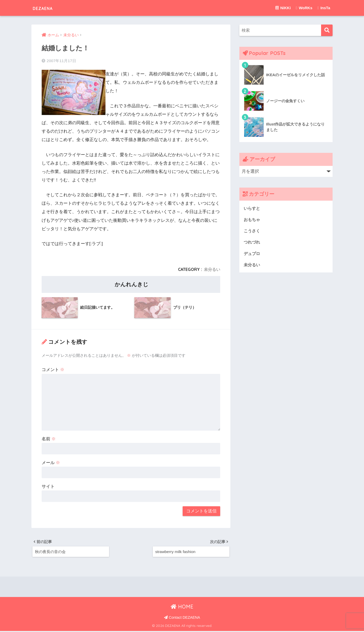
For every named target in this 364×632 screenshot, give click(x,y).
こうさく (252, 231)
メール (51, 463)
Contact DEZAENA (182, 618)
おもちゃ (252, 220)
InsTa (324, 8)
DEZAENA (47, 8)
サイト (48, 486)
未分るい (212, 269)
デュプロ (252, 254)
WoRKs (304, 8)
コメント (53, 370)
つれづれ (252, 242)
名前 (49, 439)
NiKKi (283, 8)
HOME (182, 608)
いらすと (252, 208)
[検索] (327, 30)
